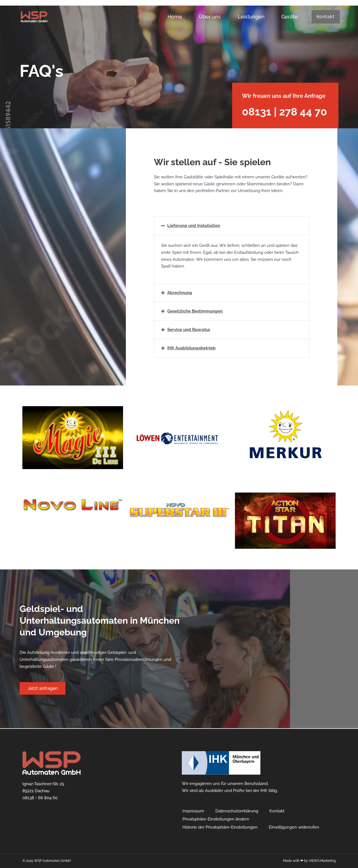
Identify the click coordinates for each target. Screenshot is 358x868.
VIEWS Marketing (322, 861)
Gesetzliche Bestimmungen (195, 311)
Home (174, 17)
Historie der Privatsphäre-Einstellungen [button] (220, 827)
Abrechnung (180, 293)
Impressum (193, 811)
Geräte (288, 17)
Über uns (209, 17)
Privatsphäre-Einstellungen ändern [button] (216, 819)
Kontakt (277, 811)
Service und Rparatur (189, 330)
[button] (232, 226)
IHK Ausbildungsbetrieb (191, 348)
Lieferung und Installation (194, 226)
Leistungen (250, 17)
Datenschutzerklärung (237, 811)
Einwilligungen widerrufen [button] (294, 827)
